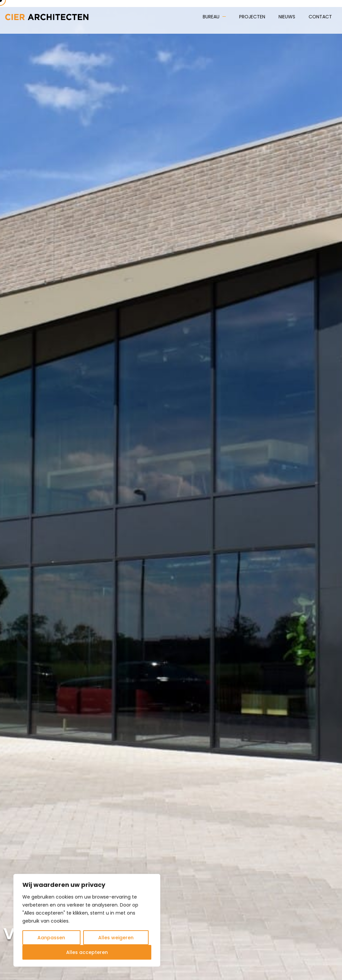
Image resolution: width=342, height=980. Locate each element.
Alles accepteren (87, 952)
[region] (87, 920)
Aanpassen (51, 938)
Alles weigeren (116, 938)
